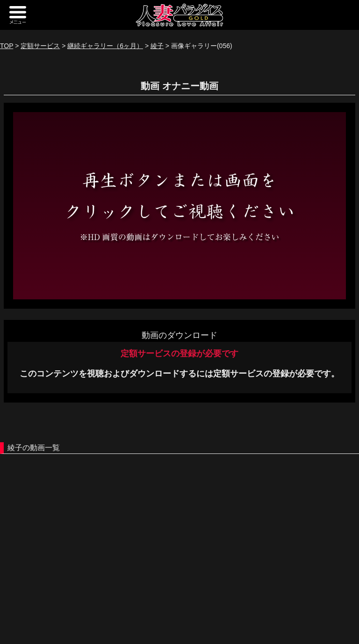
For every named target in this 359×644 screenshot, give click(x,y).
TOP (7, 46)
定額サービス (40, 46)
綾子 (157, 46)
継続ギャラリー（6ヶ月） (105, 46)
